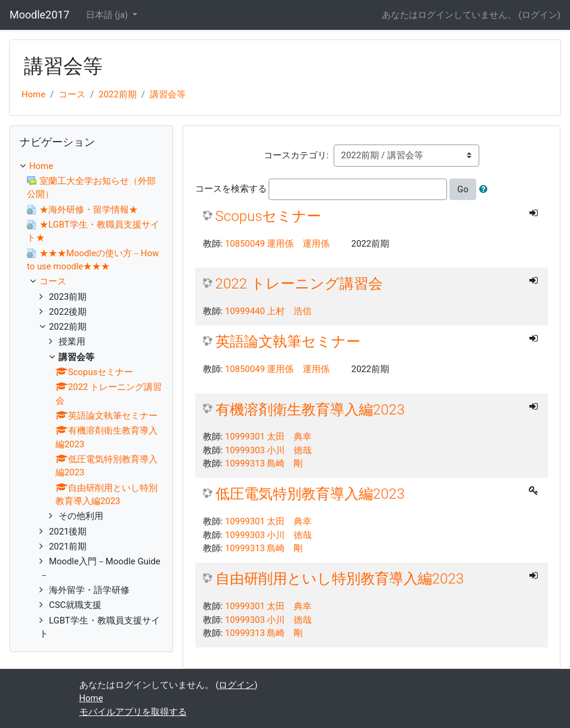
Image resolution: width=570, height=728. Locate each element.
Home (33, 94)
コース (72, 94)
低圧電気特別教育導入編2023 (310, 494)
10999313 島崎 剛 (264, 463)
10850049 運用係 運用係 (278, 244)
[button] (486, 189)
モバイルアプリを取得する (133, 712)
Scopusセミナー (269, 216)
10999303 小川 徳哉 (269, 450)
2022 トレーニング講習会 (299, 284)
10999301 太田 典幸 (269, 437)
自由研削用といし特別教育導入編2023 (340, 579)
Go (463, 189)
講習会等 (168, 94)
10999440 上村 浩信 (269, 311)
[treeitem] (91, 166)
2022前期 (117, 94)
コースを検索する (231, 189)
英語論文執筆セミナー (288, 342)
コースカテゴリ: (296, 155)
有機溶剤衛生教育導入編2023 (310, 410)
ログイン (540, 15)
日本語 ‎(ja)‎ (108, 15)
